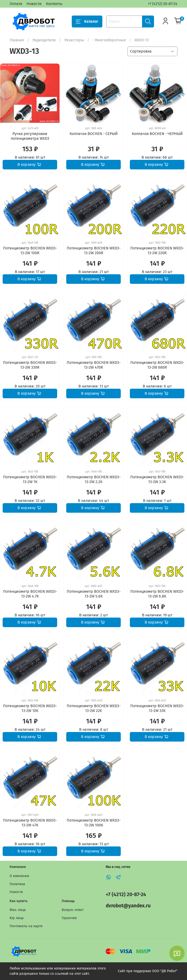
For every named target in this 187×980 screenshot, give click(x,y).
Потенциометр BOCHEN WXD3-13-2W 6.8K (157, 594)
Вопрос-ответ (73, 910)
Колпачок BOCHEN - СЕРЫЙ (94, 134)
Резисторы (74, 40)
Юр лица (17, 918)
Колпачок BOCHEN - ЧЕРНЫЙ (157, 134)
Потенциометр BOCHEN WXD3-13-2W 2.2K (94, 479)
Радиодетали (44, 40)
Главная (17, 40)
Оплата (16, 4)
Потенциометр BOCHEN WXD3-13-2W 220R (157, 250)
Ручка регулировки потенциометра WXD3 (30, 136)
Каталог (87, 22)
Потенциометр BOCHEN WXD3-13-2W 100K (94, 823)
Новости (34, 4)
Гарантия (69, 918)
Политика (17, 884)
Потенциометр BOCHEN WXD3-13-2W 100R (30, 250)
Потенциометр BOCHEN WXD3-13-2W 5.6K (94, 594)
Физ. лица (18, 910)
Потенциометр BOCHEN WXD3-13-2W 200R (94, 250)
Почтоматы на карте (26, 926)
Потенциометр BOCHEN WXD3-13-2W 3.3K (157, 479)
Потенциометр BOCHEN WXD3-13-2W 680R (157, 365)
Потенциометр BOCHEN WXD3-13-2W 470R (94, 365)
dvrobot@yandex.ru (128, 906)
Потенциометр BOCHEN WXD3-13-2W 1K (30, 479)
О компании (19, 876)
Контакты (54, 4)
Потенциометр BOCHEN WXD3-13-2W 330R (30, 365)
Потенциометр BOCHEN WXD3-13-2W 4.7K (30, 594)
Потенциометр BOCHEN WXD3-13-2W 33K (157, 708)
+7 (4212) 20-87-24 (163, 4)
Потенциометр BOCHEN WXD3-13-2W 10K (30, 708)
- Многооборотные (109, 40)
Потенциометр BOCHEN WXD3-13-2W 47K (30, 823)
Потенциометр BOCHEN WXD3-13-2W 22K (94, 708)
